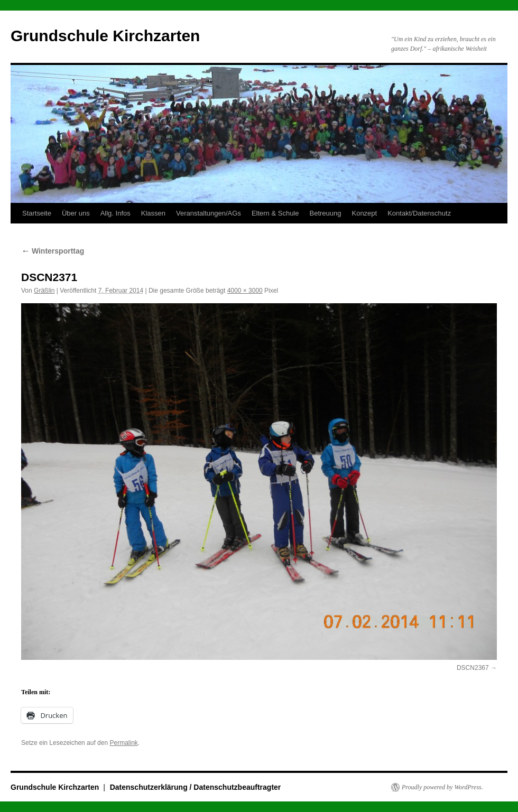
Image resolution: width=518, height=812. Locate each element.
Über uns (76, 213)
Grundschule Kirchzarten (105, 36)
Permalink (123, 743)
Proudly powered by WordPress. (442, 787)
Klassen (153, 213)
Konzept (364, 213)
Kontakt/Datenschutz (419, 213)
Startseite (37, 213)
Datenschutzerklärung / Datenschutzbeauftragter (196, 787)
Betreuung (325, 213)
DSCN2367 (473, 668)
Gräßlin (44, 291)
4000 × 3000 (245, 291)
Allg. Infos (115, 213)
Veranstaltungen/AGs (209, 213)
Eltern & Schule (275, 213)
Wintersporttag (53, 251)
